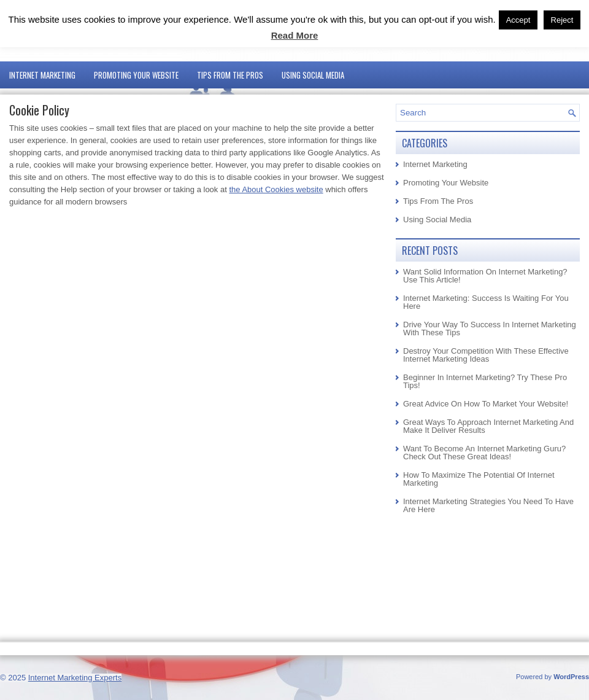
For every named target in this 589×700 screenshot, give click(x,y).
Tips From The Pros (230, 75)
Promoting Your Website (136, 75)
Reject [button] (562, 20)
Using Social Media (313, 75)
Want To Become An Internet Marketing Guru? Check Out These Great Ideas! (484, 453)
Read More (295, 35)
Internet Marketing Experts (75, 678)
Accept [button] (518, 20)
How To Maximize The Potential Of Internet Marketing (479, 479)
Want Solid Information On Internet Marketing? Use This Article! (485, 276)
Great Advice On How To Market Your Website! (486, 404)
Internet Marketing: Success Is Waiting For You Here (486, 302)
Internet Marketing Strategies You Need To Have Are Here (488, 505)
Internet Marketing (42, 75)
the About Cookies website (276, 189)
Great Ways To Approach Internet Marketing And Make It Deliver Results (488, 426)
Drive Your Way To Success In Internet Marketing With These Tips (490, 329)
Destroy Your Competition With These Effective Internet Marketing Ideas (486, 355)
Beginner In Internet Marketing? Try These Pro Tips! (485, 381)
